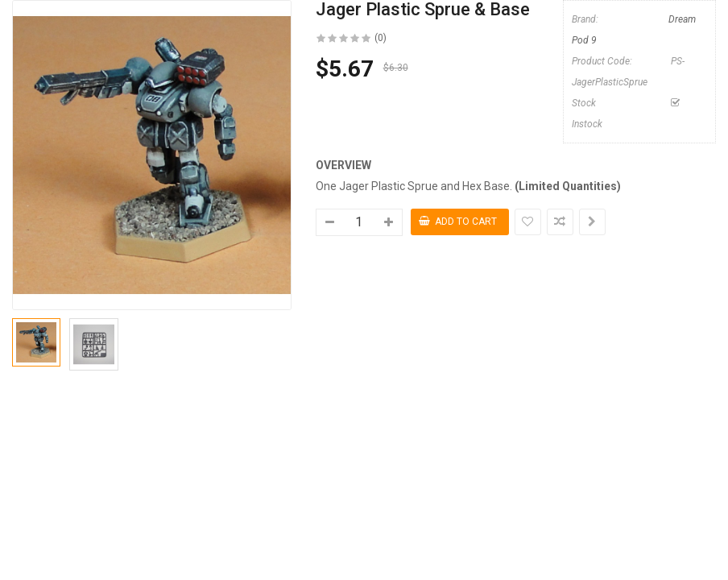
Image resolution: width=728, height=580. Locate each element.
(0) (381, 38)
